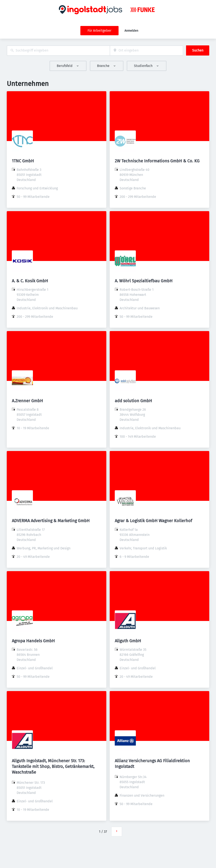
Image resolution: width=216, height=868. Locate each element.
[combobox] (58, 51)
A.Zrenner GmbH (27, 401)
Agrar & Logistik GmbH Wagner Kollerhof (153, 521)
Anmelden (131, 31)
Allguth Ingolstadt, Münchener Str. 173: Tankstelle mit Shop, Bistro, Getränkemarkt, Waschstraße (53, 766)
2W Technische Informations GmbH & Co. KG (157, 161)
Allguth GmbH (128, 641)
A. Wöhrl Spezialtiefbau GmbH (144, 281)
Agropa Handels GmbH (33, 641)
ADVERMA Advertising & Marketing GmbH (51, 521)
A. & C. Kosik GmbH (30, 281)
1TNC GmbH (23, 161)
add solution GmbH (133, 401)
